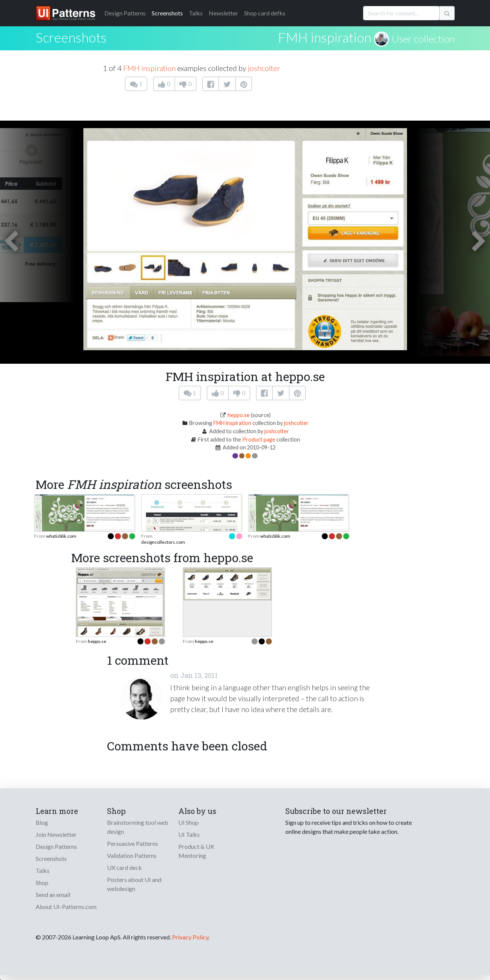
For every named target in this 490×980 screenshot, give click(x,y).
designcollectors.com (163, 542)
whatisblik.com (61, 536)
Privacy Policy (190, 937)
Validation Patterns (132, 855)
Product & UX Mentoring (196, 851)
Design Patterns (56, 846)
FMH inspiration (325, 37)
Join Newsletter (56, 834)
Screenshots (167, 13)
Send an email (53, 895)
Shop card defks (265, 13)
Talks (196, 13)
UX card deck (124, 867)
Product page (259, 439)
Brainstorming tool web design (138, 827)
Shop (42, 882)
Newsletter (223, 13)
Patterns (125, 13)
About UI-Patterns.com (66, 907)
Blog (42, 822)
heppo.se (239, 415)
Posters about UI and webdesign (134, 884)
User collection (423, 39)
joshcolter (264, 68)
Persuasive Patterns (133, 843)
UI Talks (189, 834)
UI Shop (188, 822)
